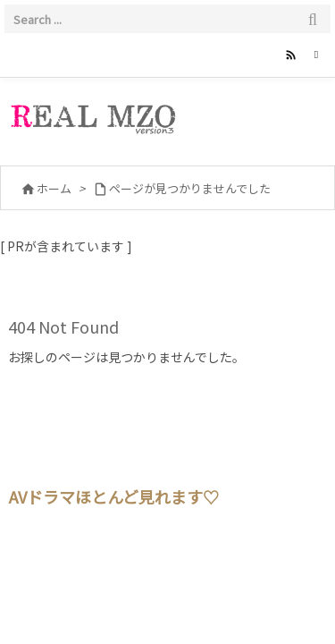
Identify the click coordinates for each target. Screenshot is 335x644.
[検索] (313, 19)
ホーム (54, 188)
